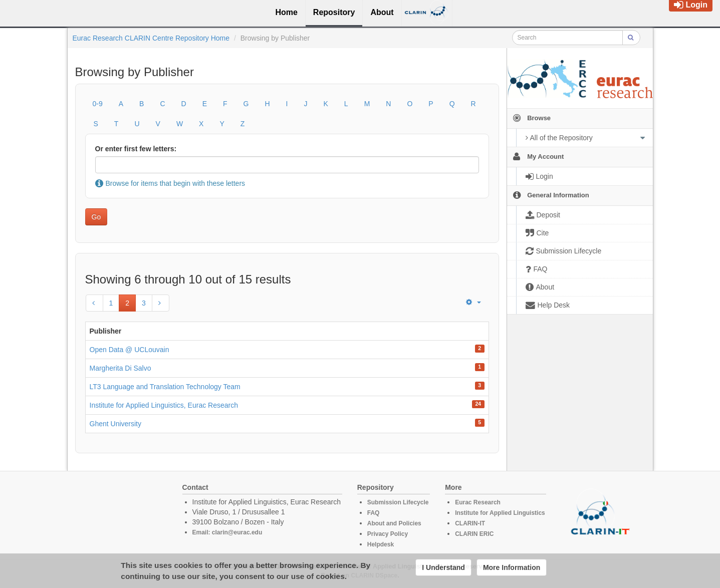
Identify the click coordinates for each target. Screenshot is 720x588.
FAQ (374, 513)
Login (691, 5)
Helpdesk (381, 544)
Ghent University (115, 424)
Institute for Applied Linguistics (500, 513)
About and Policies (394, 523)
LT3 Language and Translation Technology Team (165, 387)
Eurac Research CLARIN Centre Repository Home (151, 38)
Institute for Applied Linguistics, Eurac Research (164, 405)
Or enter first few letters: (136, 149)
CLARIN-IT (470, 523)
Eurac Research (478, 502)
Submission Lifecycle (398, 502)
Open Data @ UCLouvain (130, 350)
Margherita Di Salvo (121, 368)
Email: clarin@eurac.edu (227, 532)
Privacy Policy (388, 534)
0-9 (98, 104)
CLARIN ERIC (474, 534)
